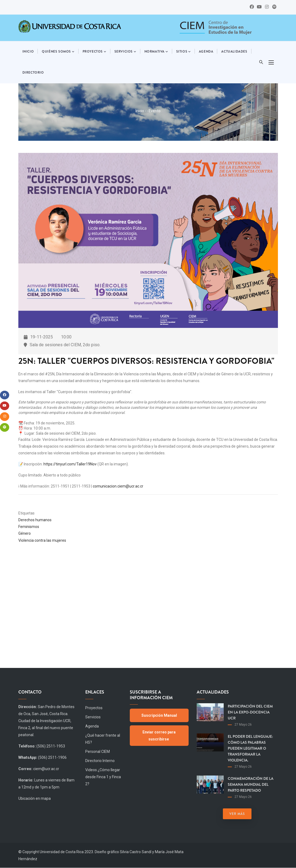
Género (25, 533)
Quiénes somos (58, 52)
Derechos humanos (35, 520)
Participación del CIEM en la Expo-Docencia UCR (250, 712)
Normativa (156, 52)
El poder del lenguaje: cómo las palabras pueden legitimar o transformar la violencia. (250, 748)
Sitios (183, 52)
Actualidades (234, 52)
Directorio (33, 73)
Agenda (206, 52)
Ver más (237, 814)
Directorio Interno (100, 761)
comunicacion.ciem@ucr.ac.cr (118, 486)
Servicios (125, 52)
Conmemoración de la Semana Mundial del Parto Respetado (251, 784)
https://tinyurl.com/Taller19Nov (70, 464)
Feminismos (29, 527)
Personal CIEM (98, 752)
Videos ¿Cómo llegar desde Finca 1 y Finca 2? (103, 777)
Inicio (28, 52)
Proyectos (94, 52)
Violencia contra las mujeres (42, 540)
